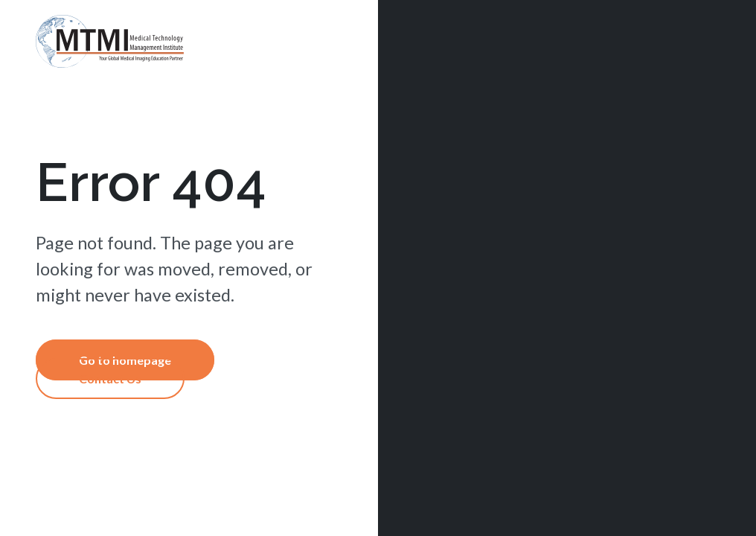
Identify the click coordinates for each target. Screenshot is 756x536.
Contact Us (110, 379)
